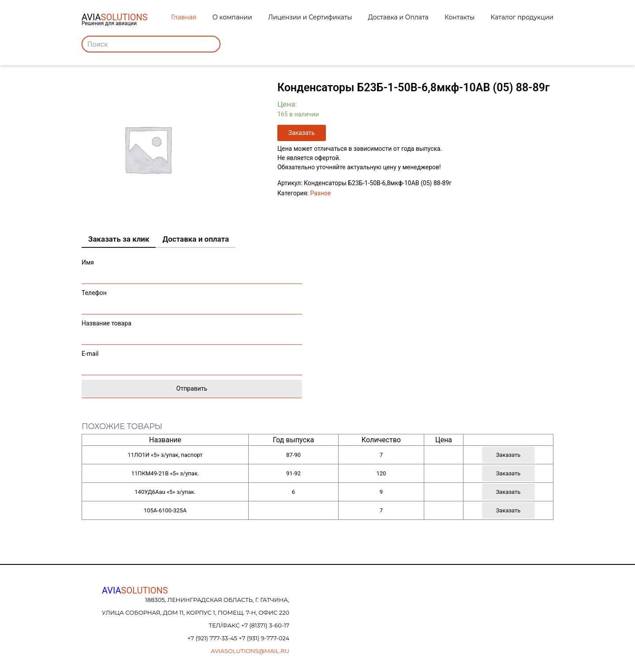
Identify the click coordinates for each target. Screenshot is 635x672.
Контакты (459, 17)
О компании (232, 17)
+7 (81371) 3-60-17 (265, 625)
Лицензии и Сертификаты (310, 17)
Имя (192, 269)
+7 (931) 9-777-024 (264, 638)
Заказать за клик (119, 239)
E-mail (192, 360)
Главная (184, 17)
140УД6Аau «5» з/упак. (165, 492)
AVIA (135, 590)
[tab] (119, 239)
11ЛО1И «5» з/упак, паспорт (165, 455)
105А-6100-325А (165, 510)
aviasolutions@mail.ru (250, 651)
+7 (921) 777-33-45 (213, 638)
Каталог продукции (522, 17)
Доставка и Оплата (398, 17)
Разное (320, 193)
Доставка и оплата (196, 239)
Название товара (192, 330)
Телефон (192, 300)
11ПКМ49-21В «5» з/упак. (165, 473)
